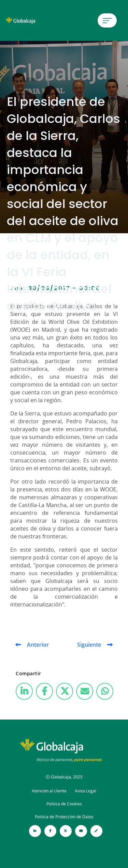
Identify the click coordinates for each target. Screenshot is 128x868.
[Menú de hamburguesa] (107, 20)
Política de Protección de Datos (64, 817)
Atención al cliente (49, 791)
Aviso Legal (86, 791)
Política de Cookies (64, 804)
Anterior (38, 645)
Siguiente (89, 645)
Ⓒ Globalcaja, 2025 (64, 777)
